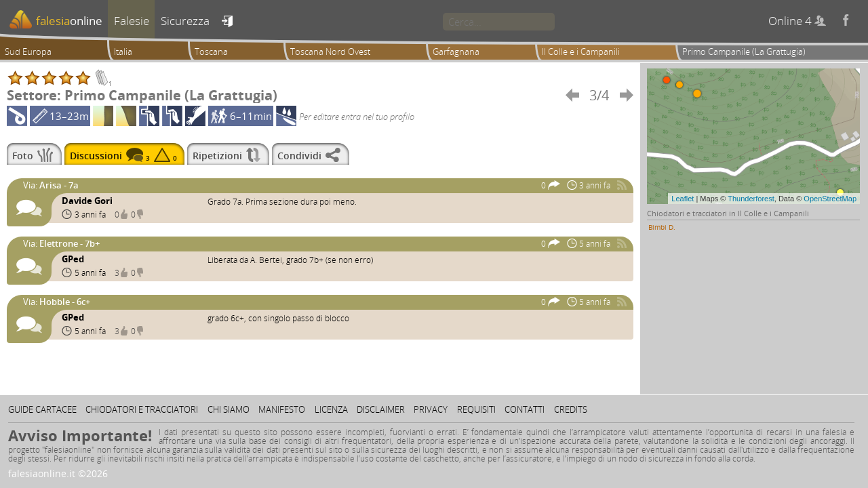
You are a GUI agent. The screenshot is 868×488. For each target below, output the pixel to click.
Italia (123, 52)
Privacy (431, 409)
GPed (73, 259)
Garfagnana (456, 52)
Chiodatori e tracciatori (142, 409)
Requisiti (476, 409)
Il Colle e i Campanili (581, 52)
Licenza (331, 409)
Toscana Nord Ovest (330, 52)
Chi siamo (229, 409)
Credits (571, 409)
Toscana (211, 52)
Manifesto (282, 409)
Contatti (525, 409)
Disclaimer (381, 409)
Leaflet (683, 199)
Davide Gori (87, 201)
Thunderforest (751, 199)
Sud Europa (28, 52)
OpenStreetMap (830, 199)
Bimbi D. (662, 227)
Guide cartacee (42, 409)
